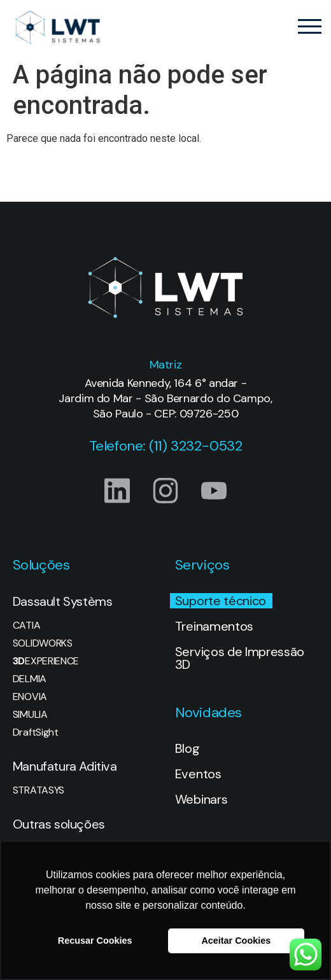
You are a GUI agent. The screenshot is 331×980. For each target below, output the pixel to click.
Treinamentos (214, 626)
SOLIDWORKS (43, 643)
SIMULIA (30, 715)
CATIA (26, 626)
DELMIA (30, 679)
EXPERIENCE (46, 661)
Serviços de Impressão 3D (240, 658)
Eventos (198, 774)
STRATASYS (39, 790)
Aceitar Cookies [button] (236, 941)
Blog (187, 748)
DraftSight (36, 732)
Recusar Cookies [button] (95, 941)
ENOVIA (30, 697)
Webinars (201, 799)
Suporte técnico (221, 601)
